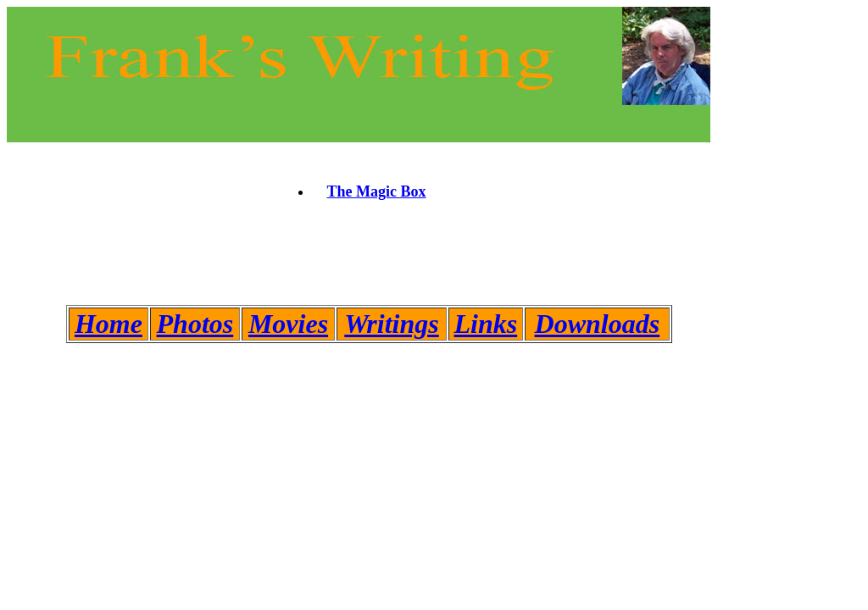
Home (108, 324)
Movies (288, 324)
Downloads (598, 324)
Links (485, 324)
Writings (391, 324)
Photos (195, 324)
